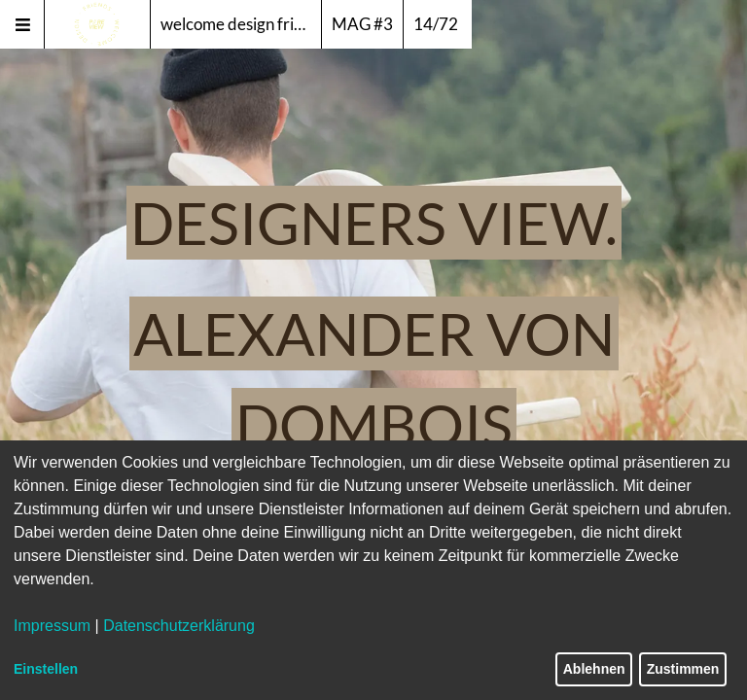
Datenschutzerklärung (179, 626)
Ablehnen (594, 669)
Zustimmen (683, 669)
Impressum (52, 626)
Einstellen (46, 669)
